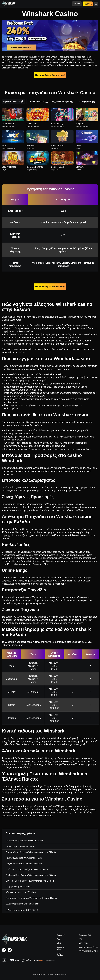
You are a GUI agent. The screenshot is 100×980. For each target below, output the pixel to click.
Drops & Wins (60, 948)
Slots (59, 943)
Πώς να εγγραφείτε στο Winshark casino (24, 858)
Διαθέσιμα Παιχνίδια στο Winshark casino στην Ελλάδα (31, 875)
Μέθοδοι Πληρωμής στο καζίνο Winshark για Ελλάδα (30, 881)
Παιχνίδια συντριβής (62, 102)
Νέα (59, 939)
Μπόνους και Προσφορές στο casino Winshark (27, 869)
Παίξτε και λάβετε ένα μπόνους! (50, 75)
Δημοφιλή (61, 935)
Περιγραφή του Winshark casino (20, 847)
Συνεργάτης (83, 943)
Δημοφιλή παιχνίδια (13, 102)
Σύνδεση (77, 4)
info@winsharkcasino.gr (88, 951)
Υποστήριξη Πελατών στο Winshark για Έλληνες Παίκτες (31, 898)
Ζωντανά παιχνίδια (38, 102)
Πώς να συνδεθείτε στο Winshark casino (24, 864)
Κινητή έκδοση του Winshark (19, 887)
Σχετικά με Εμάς (85, 935)
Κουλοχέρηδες (87, 102)
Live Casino (60, 954)
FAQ (81, 939)
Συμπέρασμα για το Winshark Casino (23, 904)
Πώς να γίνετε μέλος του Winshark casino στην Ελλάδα (31, 852)
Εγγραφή (88, 4)
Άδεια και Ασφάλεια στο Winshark (21, 892)
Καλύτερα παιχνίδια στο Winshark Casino (24, 841)
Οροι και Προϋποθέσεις (88, 947)
